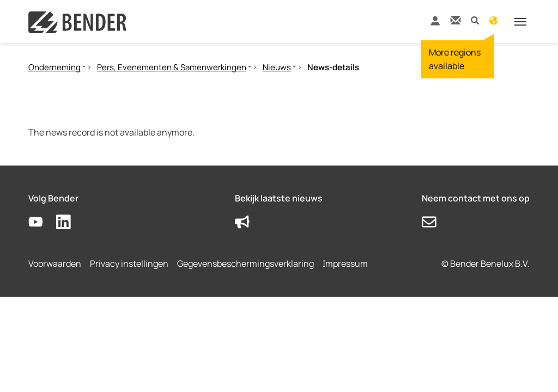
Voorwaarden (55, 264)
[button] (475, 20)
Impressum (345, 264)
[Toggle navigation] (520, 22)
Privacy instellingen (129, 264)
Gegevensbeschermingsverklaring (245, 264)
